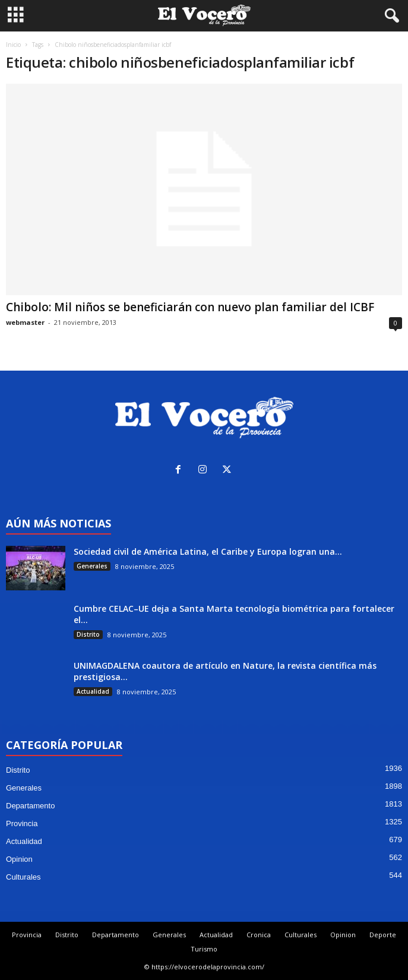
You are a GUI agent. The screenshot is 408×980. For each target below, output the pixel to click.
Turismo (204, 949)
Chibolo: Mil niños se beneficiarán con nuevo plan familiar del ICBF (190, 307)
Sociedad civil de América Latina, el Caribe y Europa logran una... (208, 551)
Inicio (13, 45)
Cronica (259, 935)
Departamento (30, 806)
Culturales (23, 877)
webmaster (25, 322)
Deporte (383, 935)
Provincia (22, 823)
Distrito (88, 634)
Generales (92, 566)
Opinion (19, 859)
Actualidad (93, 691)
